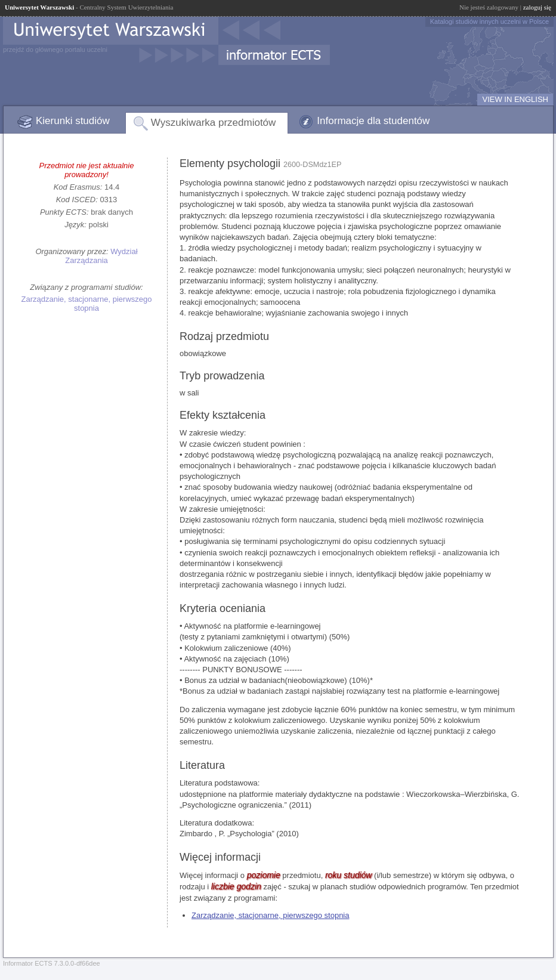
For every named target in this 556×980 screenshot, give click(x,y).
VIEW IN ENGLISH (515, 99)
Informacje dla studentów (373, 121)
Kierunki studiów (73, 121)
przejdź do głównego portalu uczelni (55, 50)
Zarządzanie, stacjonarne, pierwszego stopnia (87, 304)
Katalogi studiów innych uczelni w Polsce (489, 21)
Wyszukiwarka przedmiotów (214, 123)
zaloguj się (537, 7)
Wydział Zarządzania (101, 256)
